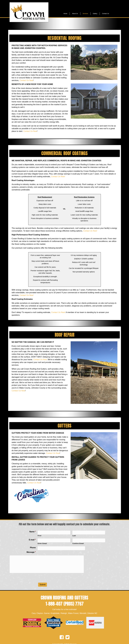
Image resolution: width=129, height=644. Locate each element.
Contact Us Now (26, 80)
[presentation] (55, 575)
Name (33, 532)
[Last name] (89, 533)
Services (85, 14)
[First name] (54, 533)
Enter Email (42, 543)
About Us (75, 14)
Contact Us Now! (58, 177)
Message (31, 552)
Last (74, 536)
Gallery (95, 14)
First (40, 536)
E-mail (32, 540)
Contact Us (106, 14)
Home (65, 14)
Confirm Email (78, 543)
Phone (33, 548)
